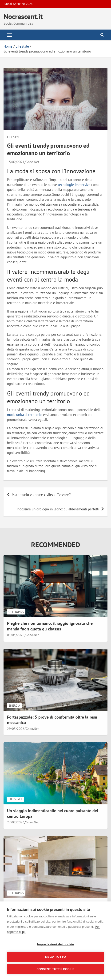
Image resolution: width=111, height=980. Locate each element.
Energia (14, 706)
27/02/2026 (16, 822)
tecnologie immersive (74, 185)
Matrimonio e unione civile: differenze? (41, 495)
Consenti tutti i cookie (55, 969)
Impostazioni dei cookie (56, 944)
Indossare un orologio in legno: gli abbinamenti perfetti (58, 509)
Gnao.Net (32, 162)
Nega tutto (56, 957)
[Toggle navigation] (10, 35)
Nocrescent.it (23, 16)
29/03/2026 (16, 729)
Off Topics (16, 612)
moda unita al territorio (24, 415)
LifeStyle (14, 137)
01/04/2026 (16, 635)
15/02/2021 (16, 162)
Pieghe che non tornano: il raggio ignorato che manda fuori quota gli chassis (50, 626)
